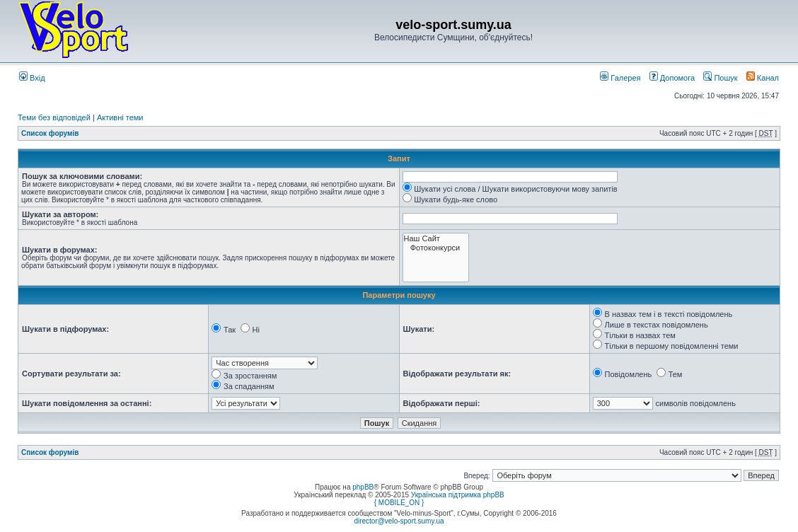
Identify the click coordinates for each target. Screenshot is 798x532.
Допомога (672, 78)
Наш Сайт (436, 239)
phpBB (363, 487)
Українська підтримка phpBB (458, 495)
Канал (763, 78)
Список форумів (50, 133)
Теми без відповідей (54, 117)
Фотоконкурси (436, 248)
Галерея (620, 78)
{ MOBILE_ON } (399, 503)
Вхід (32, 78)
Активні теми (120, 117)
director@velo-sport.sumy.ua (399, 521)
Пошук (720, 78)
